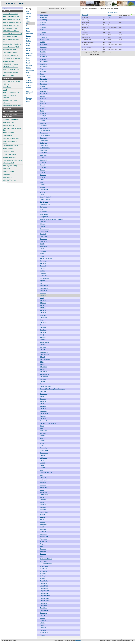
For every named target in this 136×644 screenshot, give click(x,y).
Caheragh (43, 116)
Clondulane (43, 163)
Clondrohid (43, 160)
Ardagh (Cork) (44, 40)
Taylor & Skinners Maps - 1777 (11, 70)
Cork (28, 23)
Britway (42, 111)
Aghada (42, 25)
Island (42, 298)
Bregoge (42, 101)
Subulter (42, 578)
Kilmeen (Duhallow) (46, 386)
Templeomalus (44, 598)
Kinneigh (43, 441)
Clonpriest (43, 175)
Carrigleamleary (45, 131)
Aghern (42, 30)
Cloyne (42, 180)
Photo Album (6, 169)
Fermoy (42, 256)
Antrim (28, 11)
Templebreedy (44, 583)
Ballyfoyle (43, 71)
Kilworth (42, 438)
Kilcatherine (43, 318)
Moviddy (42, 514)
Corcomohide (44, 190)
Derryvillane (44, 207)
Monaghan (30, 65)
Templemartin (44, 588)
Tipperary (29, 75)
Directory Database (8, 76)
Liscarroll (43, 463)
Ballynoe (43, 86)
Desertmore (43, 212)
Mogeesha (43, 505)
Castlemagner (44, 145)
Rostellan (43, 551)
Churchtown (44, 153)
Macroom (43, 485)
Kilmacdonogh (44, 374)
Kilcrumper (43, 332)
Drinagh (42, 224)
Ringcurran (43, 541)
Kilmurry (42, 404)
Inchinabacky (44, 288)
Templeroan (43, 603)
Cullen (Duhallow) (45, 197)
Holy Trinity (43, 276)
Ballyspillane (44, 91)
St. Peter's (43, 576)
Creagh (42, 195)
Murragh (42, 517)
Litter (41, 475)
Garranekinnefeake (46, 259)
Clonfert (42, 165)
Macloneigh (43, 480)
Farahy (42, 254)
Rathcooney (44, 534)
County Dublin (7, 87)
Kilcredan (43, 327)
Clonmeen (43, 167)
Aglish (42, 35)
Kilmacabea (43, 372)
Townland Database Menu (29, 100)
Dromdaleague (44, 229)
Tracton (42, 623)
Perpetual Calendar (8, 172)
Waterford (29, 80)
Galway (29, 36)
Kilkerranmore (44, 352)
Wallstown (43, 630)
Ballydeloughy (44, 66)
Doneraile (43, 222)
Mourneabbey (44, 512)
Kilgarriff (42, 345)
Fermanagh (30, 33)
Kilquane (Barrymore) (46, 421)
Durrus (42, 249)
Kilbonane (43, 303)
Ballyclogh (43, 59)
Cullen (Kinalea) (45, 199)
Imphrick (42, 281)
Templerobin (44, 605)
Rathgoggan (44, 539)
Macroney (43, 482)
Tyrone (28, 78)
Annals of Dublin (7, 136)
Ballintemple (44, 57)
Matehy (42, 497)
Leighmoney (44, 458)
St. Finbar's (43, 561)
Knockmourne (44, 450)
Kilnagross (43, 409)
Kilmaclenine (44, 377)
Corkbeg (42, 192)
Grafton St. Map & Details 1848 (12, 106)
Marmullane (43, 492)
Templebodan (44, 581)
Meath (28, 63)
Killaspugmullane (45, 359)
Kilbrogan (43, 310)
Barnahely (43, 96)
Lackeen (42, 455)
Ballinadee (43, 54)
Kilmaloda (43, 382)
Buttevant (43, 113)
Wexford (29, 85)
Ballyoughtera (44, 89)
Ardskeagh (43, 47)
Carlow (28, 16)
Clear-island (44, 155)
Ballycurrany (44, 62)
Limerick (29, 51)
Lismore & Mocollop (46, 473)
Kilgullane (43, 350)
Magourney (43, 487)
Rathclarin (43, 532)
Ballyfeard (43, 69)
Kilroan (42, 426)
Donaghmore (44, 217)
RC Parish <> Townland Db (10, 56)
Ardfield (42, 42)
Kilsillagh (43, 436)
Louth (28, 58)
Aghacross (43, 22)
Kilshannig (43, 433)
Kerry (28, 38)
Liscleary (43, 465)
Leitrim (28, 48)
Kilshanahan (44, 431)
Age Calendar (7, 174)
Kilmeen (42, 384)
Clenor (42, 158)
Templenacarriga (45, 596)
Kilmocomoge (44, 394)
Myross (42, 519)
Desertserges (44, 214)
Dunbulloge (43, 236)
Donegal (29, 26)
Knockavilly (43, 448)
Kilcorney (43, 325)
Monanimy (43, 507)
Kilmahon (43, 379)
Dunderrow (43, 239)
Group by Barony (113, 12)
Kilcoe (42, 320)
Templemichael (44, 591)
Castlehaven (44, 140)
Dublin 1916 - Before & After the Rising (12, 129)
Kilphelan (43, 418)
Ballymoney (43, 84)
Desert (42, 209)
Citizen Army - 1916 (8, 163)
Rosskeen (43, 549)
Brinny (42, 108)
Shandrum (43, 554)
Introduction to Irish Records (11, 120)
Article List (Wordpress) (9, 180)
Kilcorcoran (43, 322)
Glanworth (43, 266)
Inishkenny (43, 295)
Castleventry (44, 150)
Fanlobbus (43, 251)
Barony (110, 15)
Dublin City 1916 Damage (10, 166)
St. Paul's (43, 574)
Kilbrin (42, 305)
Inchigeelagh (44, 286)
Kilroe (42, 428)
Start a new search (30, 93)
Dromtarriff (43, 234)
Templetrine (43, 608)
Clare (28, 21)
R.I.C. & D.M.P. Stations (9, 154)
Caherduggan (44, 118)
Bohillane (43, 99)
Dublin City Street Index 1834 (11, 17)
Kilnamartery (44, 414)
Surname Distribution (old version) (10, 142)
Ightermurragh (44, 278)
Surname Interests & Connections (12, 160)
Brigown (42, 106)
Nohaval (42, 522)
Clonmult (43, 172)
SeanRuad (78, 640)
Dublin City (6, 84)
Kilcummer (43, 337)
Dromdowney (44, 231)
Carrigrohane (44, 133)
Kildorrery (43, 340)
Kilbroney (43, 313)
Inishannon (43, 290)
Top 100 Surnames (8, 149)
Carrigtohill (43, 138)
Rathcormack (44, 537)
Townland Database (8, 61)
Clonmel (42, 170)
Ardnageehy (44, 44)
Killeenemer (44, 367)
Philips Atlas (6, 103)
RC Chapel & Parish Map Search (12, 58)
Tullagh (42, 625)
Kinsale (42, 443)
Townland (85, 15)
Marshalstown (44, 495)
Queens (29, 68)
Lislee (42, 470)
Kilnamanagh (44, 411)
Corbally (42, 187)
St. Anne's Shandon (46, 559)
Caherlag (43, 121)
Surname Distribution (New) (11, 138)
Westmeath (30, 83)
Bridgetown (43, 103)
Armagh (29, 14)
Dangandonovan (45, 204)
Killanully (43, 357)
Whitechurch (44, 633)
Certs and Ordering (8, 125)
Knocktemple (44, 453)
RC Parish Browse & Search (11, 28)
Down (28, 28)
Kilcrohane (43, 330)
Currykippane (44, 202)
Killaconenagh (44, 355)
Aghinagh (43, 32)
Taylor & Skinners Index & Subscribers (10, 96)
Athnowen (43, 49)
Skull (41, 556)
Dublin (28, 31)
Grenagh (43, 271)
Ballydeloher (44, 64)
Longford (29, 56)
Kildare (28, 41)
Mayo (28, 60)
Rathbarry (43, 529)
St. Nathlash (44, 569)
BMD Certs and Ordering (10, 53)
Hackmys (43, 273)
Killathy (42, 362)
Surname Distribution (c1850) (11, 47)
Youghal (42, 635)
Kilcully (42, 335)
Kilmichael (43, 391)
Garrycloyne (44, 261)
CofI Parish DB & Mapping (10, 64)
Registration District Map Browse (12, 44)
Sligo (28, 73)
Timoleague (43, 613)
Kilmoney (43, 399)
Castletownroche (45, 148)
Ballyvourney (44, 94)
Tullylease (43, 628)
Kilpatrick (43, 416)
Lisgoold (42, 468)
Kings (28, 46)
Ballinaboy (43, 52)
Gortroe (42, 268)
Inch (41, 283)
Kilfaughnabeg (44, 342)
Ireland (5, 90)
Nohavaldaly (44, 524)
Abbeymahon (44, 15)
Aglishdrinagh (44, 37)
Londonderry (30, 53)
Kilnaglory (43, 406)
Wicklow (29, 88)
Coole (42, 182)
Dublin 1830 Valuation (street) (11, 20)
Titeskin (42, 618)
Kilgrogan (43, 347)
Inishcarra (43, 293)
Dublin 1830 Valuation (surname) (12, 22)
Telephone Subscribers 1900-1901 (11, 40)
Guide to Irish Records (9, 122)
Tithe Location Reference (10, 37)
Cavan (28, 19)
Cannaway (43, 123)
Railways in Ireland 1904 (10, 100)
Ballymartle (43, 79)
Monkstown (43, 510)
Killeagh (42, 364)
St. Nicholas (44, 571)
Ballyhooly (43, 76)
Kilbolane (43, 300)
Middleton (43, 500)
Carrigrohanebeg (45, 135)
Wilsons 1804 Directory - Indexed (12, 34)
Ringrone (43, 544)
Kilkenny (29, 43)
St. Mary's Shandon (46, 564)
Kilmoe (42, 396)
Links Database (7, 177)
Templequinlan (44, 601)
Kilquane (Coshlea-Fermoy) (48, 423)
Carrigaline (43, 126)
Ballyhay (42, 74)
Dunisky (42, 244)
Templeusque (44, 610)
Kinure (42, 446)
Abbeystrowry (44, 17)
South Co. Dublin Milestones (11, 25)
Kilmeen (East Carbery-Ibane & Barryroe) (53, 389)
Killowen (42, 369)
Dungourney (44, 241)
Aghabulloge (44, 20)
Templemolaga (44, 593)
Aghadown (43, 27)
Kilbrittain (43, 308)
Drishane (43, 226)
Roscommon (30, 70)
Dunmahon (43, 246)
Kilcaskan (43, 315)
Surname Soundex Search (10, 146)
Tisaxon (42, 615)
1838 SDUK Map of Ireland (10, 67)
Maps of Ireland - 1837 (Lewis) (11, 81)
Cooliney (43, 185)
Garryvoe (43, 263)
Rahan (42, 527)
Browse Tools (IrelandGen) (10, 14)
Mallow (42, 490)
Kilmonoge (43, 401)
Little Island (43, 478)
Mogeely (42, 502)
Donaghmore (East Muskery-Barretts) (51, 219)
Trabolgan (43, 620)
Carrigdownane (45, 128)
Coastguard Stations (9, 152)
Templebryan (44, 586)
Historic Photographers (9, 50)
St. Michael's (44, 566)
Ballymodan (43, 81)
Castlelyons (43, 143)
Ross (41, 546)
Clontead (43, 177)
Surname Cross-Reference (10, 73)
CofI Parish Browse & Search (11, 31)
